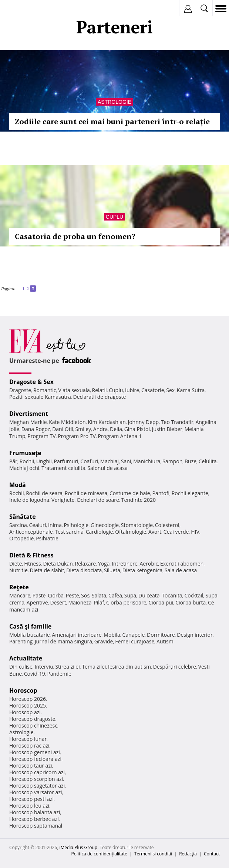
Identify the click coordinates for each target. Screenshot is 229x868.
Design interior (195, 635)
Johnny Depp (143, 422)
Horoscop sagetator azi (37, 786)
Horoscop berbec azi (34, 819)
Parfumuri (66, 461)
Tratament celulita (63, 468)
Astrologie (114, 102)
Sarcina (18, 525)
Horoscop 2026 (28, 699)
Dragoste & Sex (31, 382)
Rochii (27, 461)
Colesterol (167, 525)
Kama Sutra (191, 390)
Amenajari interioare (77, 635)
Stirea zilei (67, 667)
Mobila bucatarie (30, 635)
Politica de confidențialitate (99, 854)
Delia (116, 429)
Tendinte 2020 (139, 500)
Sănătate (23, 517)
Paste (39, 595)
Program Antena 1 (120, 436)
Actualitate (26, 658)
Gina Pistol (137, 429)
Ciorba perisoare (126, 602)
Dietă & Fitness (31, 555)
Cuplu (114, 217)
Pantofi (161, 493)
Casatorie (153, 390)
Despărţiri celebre (175, 667)
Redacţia (188, 854)
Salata (99, 595)
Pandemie (59, 674)
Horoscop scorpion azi (36, 779)
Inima (55, 525)
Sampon (172, 461)
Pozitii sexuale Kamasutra (40, 397)
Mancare (20, 595)
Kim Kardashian (107, 422)
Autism (165, 641)
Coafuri (89, 461)
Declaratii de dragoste (99, 397)
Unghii (44, 461)
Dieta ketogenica (143, 570)
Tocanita (172, 595)
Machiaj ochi (24, 468)
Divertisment (29, 414)
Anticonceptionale (31, 532)
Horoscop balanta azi (35, 812)
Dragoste (20, 390)
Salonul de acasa (107, 468)
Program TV (41, 436)
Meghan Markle (28, 422)
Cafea (115, 595)
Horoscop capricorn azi (37, 772)
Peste (73, 595)
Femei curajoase (135, 641)
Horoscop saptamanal (36, 826)
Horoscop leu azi (29, 806)
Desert (58, 602)
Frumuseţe (25, 453)
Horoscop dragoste (32, 719)
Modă (18, 485)
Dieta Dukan (58, 564)
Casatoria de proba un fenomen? (75, 236)
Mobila (112, 635)
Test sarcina (69, 532)
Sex (170, 390)
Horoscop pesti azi (31, 799)
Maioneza (80, 602)
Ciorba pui (161, 602)
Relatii (100, 390)
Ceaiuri (38, 525)
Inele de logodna (29, 500)
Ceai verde (176, 532)
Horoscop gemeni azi (35, 752)
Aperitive (37, 602)
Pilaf (99, 602)
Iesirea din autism (129, 667)
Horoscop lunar (28, 739)
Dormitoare (161, 635)
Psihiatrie (47, 538)
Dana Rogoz (36, 429)
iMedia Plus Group (78, 847)
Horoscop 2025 (28, 705)
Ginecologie (105, 525)
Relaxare (86, 564)
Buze (191, 461)
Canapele (133, 635)
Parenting (21, 641)
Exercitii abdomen (182, 564)
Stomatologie (137, 525)
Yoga (104, 564)
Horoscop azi (25, 712)
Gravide (104, 641)
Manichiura (147, 461)
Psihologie (76, 525)
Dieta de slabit (47, 570)
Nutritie (18, 570)
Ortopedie (21, 538)
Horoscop (23, 690)
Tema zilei (94, 667)
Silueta (112, 570)
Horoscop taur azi (31, 766)
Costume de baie (130, 493)
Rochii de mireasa (86, 493)
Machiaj (110, 461)
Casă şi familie (30, 626)
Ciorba (56, 595)
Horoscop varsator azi (36, 792)
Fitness (33, 564)
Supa (130, 595)
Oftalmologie (131, 532)
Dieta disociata (84, 570)
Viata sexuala (74, 390)
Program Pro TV (77, 436)
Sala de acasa (181, 570)
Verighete (63, 500)
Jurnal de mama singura (63, 641)
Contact (212, 854)
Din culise (21, 667)
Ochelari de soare (98, 500)
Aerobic (149, 564)
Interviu (44, 667)
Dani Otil (63, 429)
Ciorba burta (191, 602)
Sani (126, 461)
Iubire (132, 390)
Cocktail (194, 595)
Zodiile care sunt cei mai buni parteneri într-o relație (112, 121)
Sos (85, 595)
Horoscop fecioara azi (35, 759)
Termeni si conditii (153, 854)
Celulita (208, 461)
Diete (16, 564)
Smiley (83, 429)
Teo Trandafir (177, 422)
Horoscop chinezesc (33, 725)
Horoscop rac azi (29, 746)
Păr (13, 461)
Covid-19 (35, 674)
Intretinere (125, 564)
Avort (155, 532)
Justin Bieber (167, 429)
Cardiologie (100, 532)
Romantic (45, 390)
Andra (101, 429)
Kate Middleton (67, 422)
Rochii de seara (44, 493)
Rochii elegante (190, 493)
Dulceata (149, 595)
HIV (195, 532)
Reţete (19, 587)
